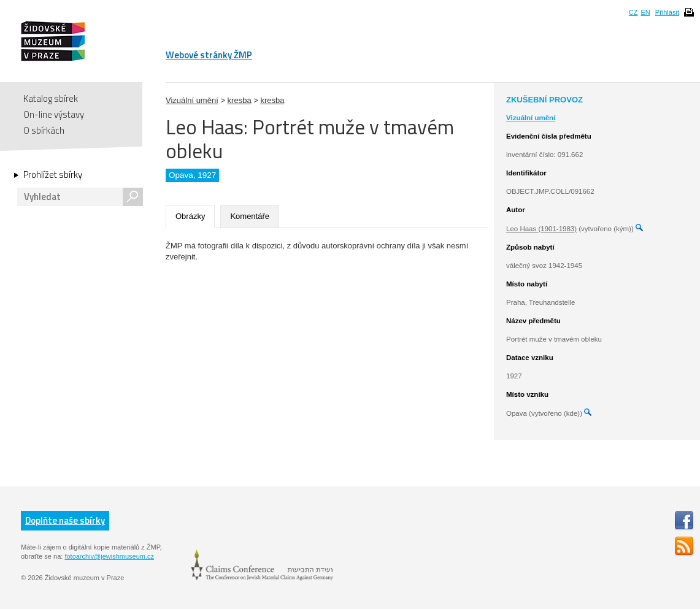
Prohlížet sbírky (53, 175)
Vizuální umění (192, 100)
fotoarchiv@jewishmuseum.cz (109, 556)
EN (645, 12)
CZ (633, 12)
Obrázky (190, 216)
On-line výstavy (54, 114)
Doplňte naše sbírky (65, 520)
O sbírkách (44, 130)
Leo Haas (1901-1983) (541, 229)
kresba (240, 100)
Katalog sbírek (51, 98)
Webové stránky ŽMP (209, 55)
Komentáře (250, 216)
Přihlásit (667, 12)
